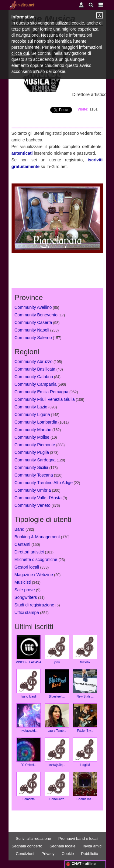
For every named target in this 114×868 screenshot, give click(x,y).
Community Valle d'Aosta (38, 498)
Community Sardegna (35, 460)
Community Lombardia (36, 422)
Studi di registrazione (35, 605)
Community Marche (33, 430)
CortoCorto (57, 786)
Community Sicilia (31, 467)
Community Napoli (32, 330)
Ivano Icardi (29, 684)
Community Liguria (32, 414)
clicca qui (20, 53)
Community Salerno (33, 338)
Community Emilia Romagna (41, 392)
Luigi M (85, 752)
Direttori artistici (29, 552)
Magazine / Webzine (34, 575)
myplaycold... (29, 718)
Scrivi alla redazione (33, 838)
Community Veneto (33, 505)
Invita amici (93, 846)
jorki (57, 649)
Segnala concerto (27, 846)
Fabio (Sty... (85, 718)
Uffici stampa (27, 612)
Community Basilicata (35, 369)
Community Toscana (34, 475)
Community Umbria (33, 490)
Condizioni (25, 854)
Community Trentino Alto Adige (44, 483)
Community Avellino (33, 307)
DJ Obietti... (29, 752)
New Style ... (85, 684)
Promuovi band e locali (78, 838)
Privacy (48, 854)
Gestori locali (27, 567)
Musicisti (23, 582)
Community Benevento (36, 315)
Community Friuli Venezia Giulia (45, 399)
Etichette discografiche (36, 559)
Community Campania (36, 384)
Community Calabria (34, 377)
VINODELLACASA (28, 649)
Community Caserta (33, 322)
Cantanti (22, 544)
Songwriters (26, 597)
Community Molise (32, 437)
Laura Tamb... (57, 718)
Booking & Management (37, 537)
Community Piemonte (35, 445)
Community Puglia (32, 452)
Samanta (29, 786)
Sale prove (25, 590)
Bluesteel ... (57, 684)
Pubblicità (90, 854)
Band (20, 529)
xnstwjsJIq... (57, 752)
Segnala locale (62, 846)
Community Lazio (31, 407)
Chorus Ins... (85, 786)
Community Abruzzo (34, 361)
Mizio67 (85, 649)
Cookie (68, 854)
